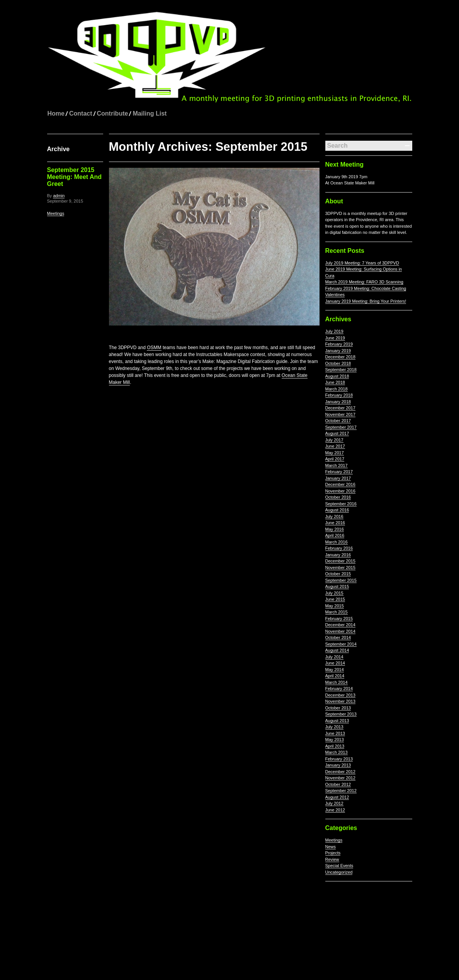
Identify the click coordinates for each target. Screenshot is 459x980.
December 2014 (340, 625)
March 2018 (337, 389)
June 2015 (335, 599)
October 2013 (338, 708)
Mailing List (150, 113)
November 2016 (340, 491)
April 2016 (335, 535)
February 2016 (339, 548)
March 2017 (337, 465)
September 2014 (341, 644)
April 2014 (335, 676)
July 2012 (334, 803)
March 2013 (337, 752)
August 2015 (337, 586)
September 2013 (341, 714)
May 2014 (335, 670)
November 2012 (340, 778)
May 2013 (335, 740)
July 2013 (334, 727)
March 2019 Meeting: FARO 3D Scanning (364, 282)
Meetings (56, 213)
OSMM (154, 348)
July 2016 (334, 516)
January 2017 (338, 478)
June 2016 (335, 523)
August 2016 (337, 510)
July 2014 (334, 657)
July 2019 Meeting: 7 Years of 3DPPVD (362, 263)
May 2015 (335, 606)
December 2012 (340, 772)
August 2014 (337, 650)
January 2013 (338, 765)
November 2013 (340, 701)
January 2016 (338, 555)
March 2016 (337, 542)
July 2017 (334, 440)
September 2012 (341, 791)
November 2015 (340, 568)
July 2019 (334, 331)
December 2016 (340, 484)
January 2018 (338, 402)
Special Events (339, 866)
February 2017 (339, 472)
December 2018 (340, 357)
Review (332, 859)
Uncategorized (339, 872)
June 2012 (335, 810)
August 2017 (337, 433)
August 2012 (337, 797)
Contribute (113, 113)
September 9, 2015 (65, 201)
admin (59, 196)
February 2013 (339, 759)
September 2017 (341, 427)
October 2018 (338, 363)
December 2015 (340, 561)
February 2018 (339, 395)
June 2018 (335, 382)
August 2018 (337, 376)
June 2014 (335, 663)
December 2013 (340, 695)
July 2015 (334, 593)
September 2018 (341, 370)
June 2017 (335, 446)
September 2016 (341, 504)
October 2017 (338, 421)
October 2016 (338, 497)
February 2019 (339, 344)
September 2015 (341, 580)
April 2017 (335, 459)
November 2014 (340, 631)
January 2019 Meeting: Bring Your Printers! (366, 301)
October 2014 (338, 637)
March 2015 (337, 612)
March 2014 (337, 682)
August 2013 (337, 721)
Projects (333, 853)
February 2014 (339, 689)
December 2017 (340, 408)
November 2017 (340, 414)
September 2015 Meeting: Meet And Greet (75, 177)
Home (56, 113)
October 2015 (338, 574)
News (331, 847)
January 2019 (338, 351)
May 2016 (335, 529)
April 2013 (335, 746)
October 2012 (338, 784)
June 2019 (335, 338)
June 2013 (335, 733)
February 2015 (339, 619)
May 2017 (335, 453)
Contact (81, 113)
